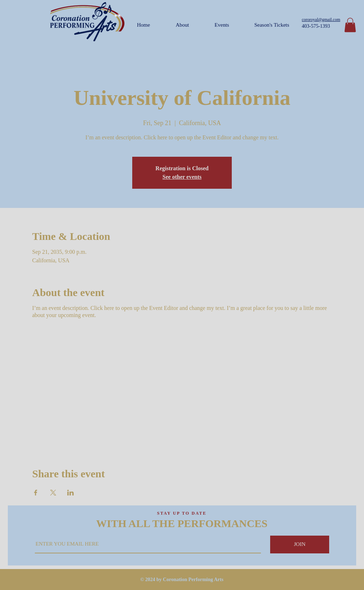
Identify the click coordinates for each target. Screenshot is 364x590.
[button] (350, 25)
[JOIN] (300, 545)
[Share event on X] (53, 493)
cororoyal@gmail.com (321, 20)
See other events (182, 177)
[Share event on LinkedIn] (71, 493)
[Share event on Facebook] (36, 493)
